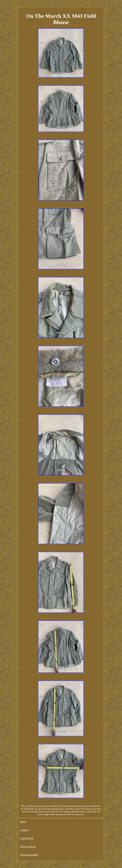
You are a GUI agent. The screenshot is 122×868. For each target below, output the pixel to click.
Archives (24, 830)
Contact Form (27, 838)
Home (23, 822)
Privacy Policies (28, 846)
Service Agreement (29, 855)
